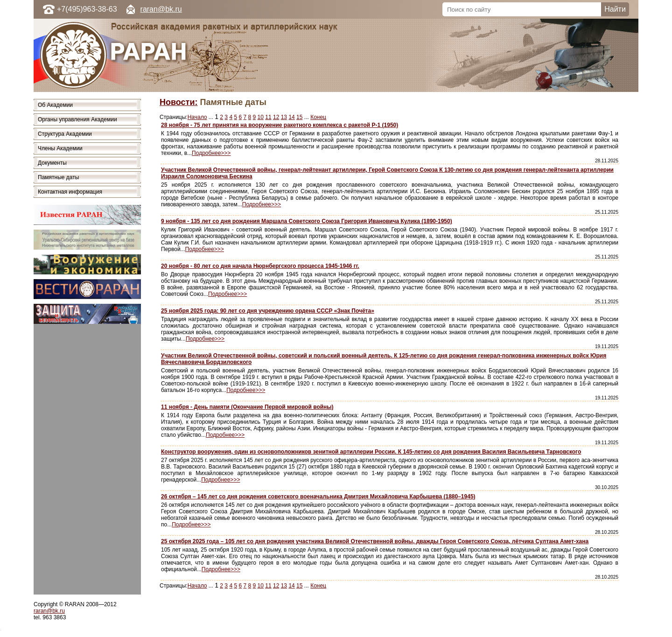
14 (291, 117)
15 (299, 117)
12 (276, 117)
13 (284, 117)
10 (261, 117)
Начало (197, 117)
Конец (318, 117)
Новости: (178, 102)
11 (268, 117)
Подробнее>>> (211, 153)
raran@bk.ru (161, 9)
